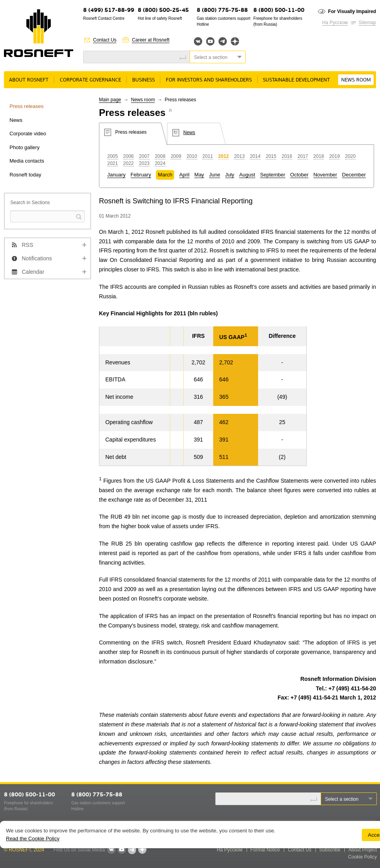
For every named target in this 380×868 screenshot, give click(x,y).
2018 (319, 156)
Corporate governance (90, 80)
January (116, 175)
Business (143, 80)
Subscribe (330, 850)
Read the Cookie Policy (33, 839)
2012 (223, 156)
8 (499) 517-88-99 (109, 10)
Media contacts (27, 161)
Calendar (33, 272)
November (325, 175)
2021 (113, 163)
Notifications (37, 258)
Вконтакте (198, 41)
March (165, 175)
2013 (239, 156)
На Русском (335, 23)
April (184, 175)
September (273, 175)
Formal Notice (265, 850)
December (354, 175)
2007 (144, 156)
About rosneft (29, 80)
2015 (271, 156)
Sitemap (367, 23)
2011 (208, 156)
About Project (363, 850)
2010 (192, 156)
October (299, 175)
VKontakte (111, 850)
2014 (255, 156)
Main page (110, 100)
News (16, 120)
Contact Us (105, 40)
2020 (351, 156)
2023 (144, 163)
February (141, 175)
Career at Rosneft (151, 40)
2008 (160, 156)
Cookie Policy (362, 857)
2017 (303, 156)
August (247, 175)
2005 (113, 156)
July (230, 175)
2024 (160, 163)
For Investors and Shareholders (209, 80)
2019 (335, 156)
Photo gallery (25, 147)
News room (356, 80)
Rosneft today (25, 175)
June (215, 175)
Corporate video (28, 134)
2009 (176, 156)
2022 (128, 163)
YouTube (210, 41)
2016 (287, 156)
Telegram (223, 41)
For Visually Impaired (352, 11)
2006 (128, 156)
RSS (28, 245)
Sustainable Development (296, 80)
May (199, 175)
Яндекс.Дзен (235, 41)
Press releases (27, 106)
